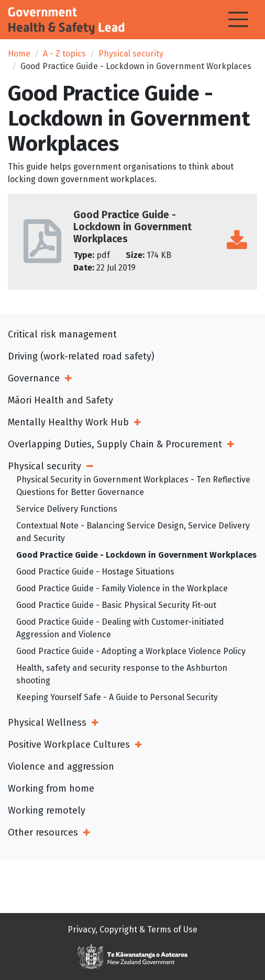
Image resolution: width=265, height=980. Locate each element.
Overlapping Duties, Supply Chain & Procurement (115, 444)
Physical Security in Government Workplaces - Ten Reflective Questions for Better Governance (133, 486)
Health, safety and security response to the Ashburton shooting (122, 674)
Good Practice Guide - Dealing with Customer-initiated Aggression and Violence (120, 628)
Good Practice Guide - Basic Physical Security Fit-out (116, 605)
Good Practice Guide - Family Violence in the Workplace (122, 588)
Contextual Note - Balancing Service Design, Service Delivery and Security (133, 532)
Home (19, 54)
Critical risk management (62, 334)
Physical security (131, 54)
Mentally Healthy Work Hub (68, 422)
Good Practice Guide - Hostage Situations (95, 572)
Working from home (51, 788)
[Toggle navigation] (238, 19)
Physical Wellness (47, 723)
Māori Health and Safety (60, 400)
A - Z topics (64, 54)
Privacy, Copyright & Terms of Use (132, 930)
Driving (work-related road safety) (81, 356)
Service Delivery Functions (67, 509)
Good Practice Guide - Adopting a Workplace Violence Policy (131, 651)
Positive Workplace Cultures (69, 745)
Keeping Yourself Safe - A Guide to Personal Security (117, 697)
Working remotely (47, 810)
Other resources (43, 832)
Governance (34, 378)
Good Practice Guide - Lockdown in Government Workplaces (136, 555)
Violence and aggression (61, 767)
